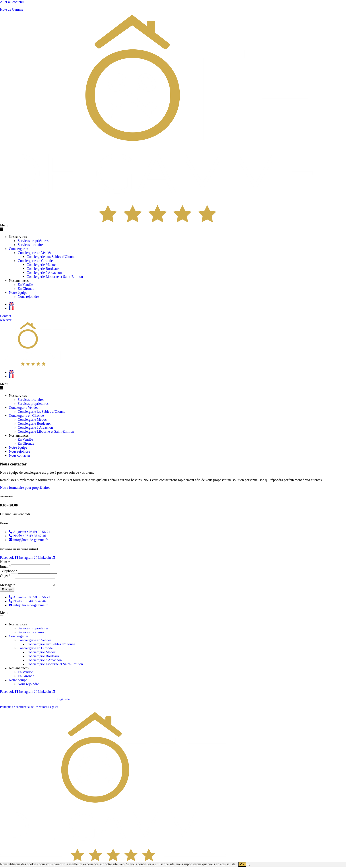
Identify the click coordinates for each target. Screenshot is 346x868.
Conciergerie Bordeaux (43, 269)
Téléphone (9, 571)
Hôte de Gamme (12, 9)
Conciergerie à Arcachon (44, 273)
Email (6, 566)
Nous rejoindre (28, 297)
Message (8, 586)
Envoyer (7, 591)
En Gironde (26, 289)
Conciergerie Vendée (24, 408)
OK (242, 866)
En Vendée (25, 285)
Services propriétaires (33, 241)
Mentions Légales (47, 708)
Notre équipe (18, 293)
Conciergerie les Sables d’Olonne (41, 412)
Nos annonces (19, 281)
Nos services (18, 237)
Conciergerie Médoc (41, 265)
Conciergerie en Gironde (35, 261)
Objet (5, 576)
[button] (173, 227)
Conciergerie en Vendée (35, 253)
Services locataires (31, 245)
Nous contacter (19, 455)
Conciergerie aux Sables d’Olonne (51, 257)
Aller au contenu (12, 2)
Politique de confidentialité (17, 708)
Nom (5, 562)
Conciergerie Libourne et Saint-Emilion (55, 277)
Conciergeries (19, 249)
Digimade (63, 701)
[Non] (248, 867)
